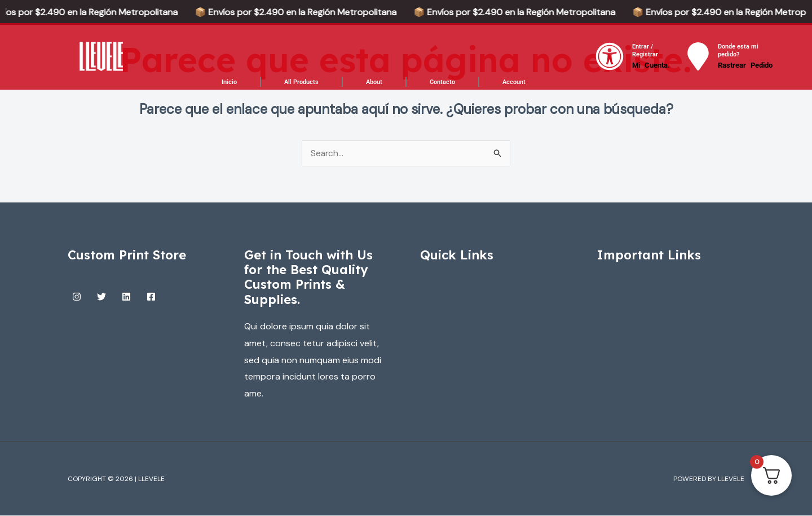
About (374, 82)
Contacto (442, 82)
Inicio (229, 82)
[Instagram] (77, 297)
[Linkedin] (126, 297)
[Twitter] (101, 297)
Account (514, 82)
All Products (301, 82)
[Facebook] (151, 297)
